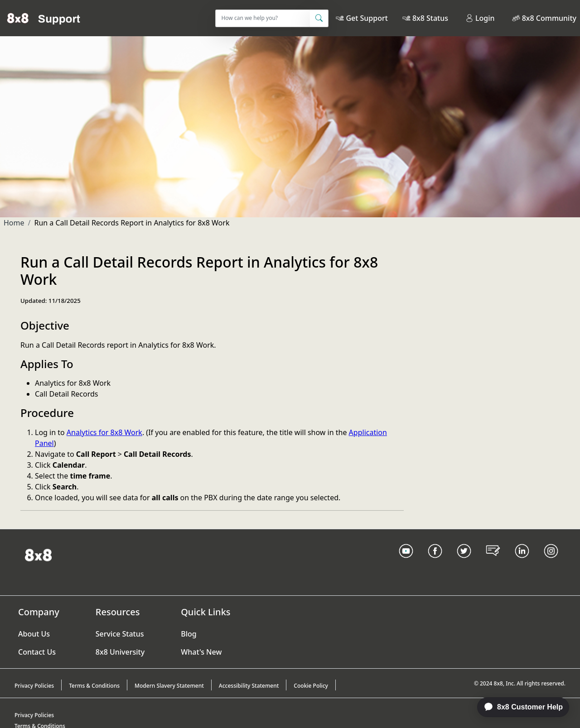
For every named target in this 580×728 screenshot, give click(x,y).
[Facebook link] (435, 562)
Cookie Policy (311, 686)
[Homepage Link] (38, 554)
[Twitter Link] (464, 562)
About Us (34, 634)
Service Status (120, 634)
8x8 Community (549, 18)
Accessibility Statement (249, 686)
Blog (188, 634)
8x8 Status (430, 18)
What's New (201, 652)
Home (14, 223)
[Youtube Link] (406, 562)
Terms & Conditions (94, 686)
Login (480, 18)
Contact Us (37, 652)
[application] (518, 707)
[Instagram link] (551, 562)
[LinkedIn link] (522, 562)
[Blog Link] (493, 562)
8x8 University (120, 652)
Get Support (367, 18)
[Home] (44, 18)
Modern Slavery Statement (169, 686)
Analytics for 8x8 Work (104, 432)
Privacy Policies (34, 686)
